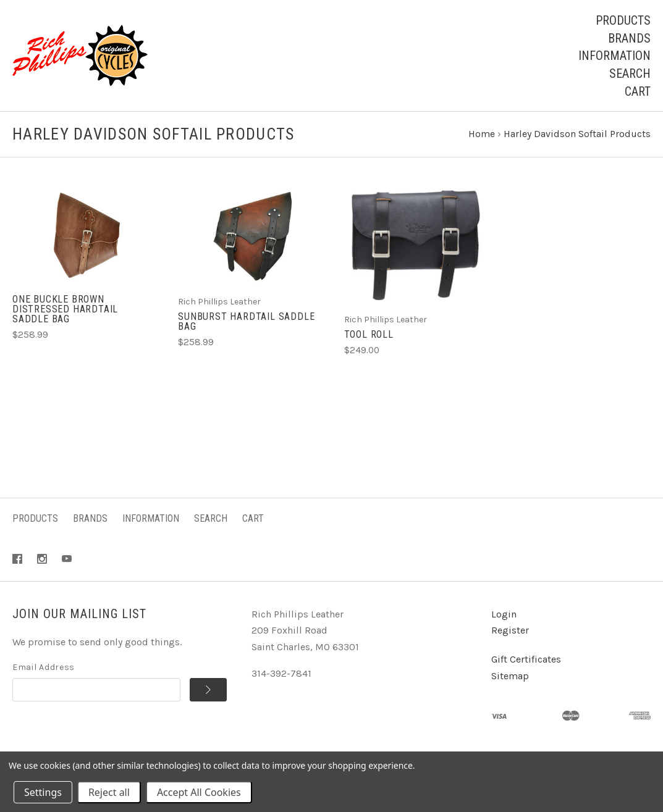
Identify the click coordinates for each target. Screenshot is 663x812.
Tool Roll (369, 334)
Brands (629, 38)
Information (614, 56)
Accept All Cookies (199, 792)
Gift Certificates (526, 659)
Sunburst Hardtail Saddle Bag (246, 321)
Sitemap (510, 676)
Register (510, 630)
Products (623, 20)
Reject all (109, 792)
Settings (43, 792)
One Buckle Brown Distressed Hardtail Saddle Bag (65, 309)
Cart (638, 91)
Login (504, 614)
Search (630, 73)
